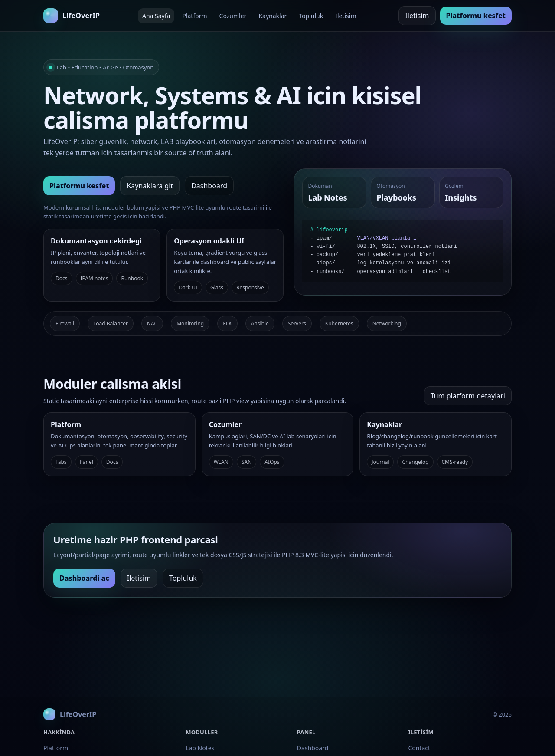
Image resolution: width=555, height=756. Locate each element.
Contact (419, 748)
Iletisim (346, 16)
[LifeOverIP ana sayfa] (72, 16)
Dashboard (209, 186)
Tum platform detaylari (468, 396)
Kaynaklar (273, 16)
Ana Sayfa (156, 16)
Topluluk (311, 16)
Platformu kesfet (476, 16)
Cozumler (233, 16)
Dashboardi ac (84, 578)
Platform (194, 16)
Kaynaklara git (150, 186)
